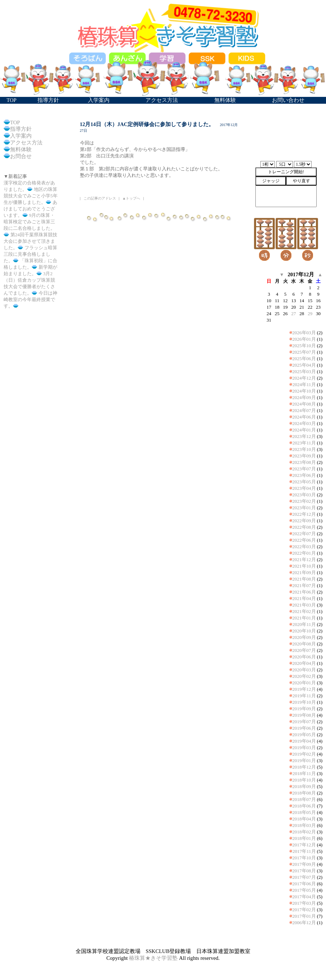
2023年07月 (304, 469)
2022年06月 (304, 540)
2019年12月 (304, 689)
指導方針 (21, 129)
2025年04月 (304, 365)
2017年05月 (304, 890)
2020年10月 (304, 631)
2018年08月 (304, 793)
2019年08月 (304, 715)
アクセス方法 (26, 143)
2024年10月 (304, 391)
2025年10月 (304, 346)
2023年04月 (304, 488)
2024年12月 (304, 378)
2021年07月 (304, 585)
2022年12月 (304, 514)
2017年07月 (304, 877)
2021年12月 (304, 560)
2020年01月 (304, 683)
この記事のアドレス (100, 198)
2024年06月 (304, 417)
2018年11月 (304, 773)
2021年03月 (304, 605)
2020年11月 (304, 624)
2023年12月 (304, 436)
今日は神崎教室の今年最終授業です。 (30, 299)
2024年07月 (304, 410)
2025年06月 (304, 359)
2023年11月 (304, 443)
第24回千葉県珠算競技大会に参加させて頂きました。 (30, 241)
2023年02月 (304, 501)
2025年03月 (304, 372)
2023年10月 (304, 449)
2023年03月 (304, 495)
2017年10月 (304, 858)
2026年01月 (304, 339)
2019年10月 (304, 702)
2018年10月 (304, 780)
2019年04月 (304, 741)
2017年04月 (304, 897)
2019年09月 (304, 709)
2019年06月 (304, 728)
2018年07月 (304, 799)
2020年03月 (304, 670)
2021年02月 (304, 611)
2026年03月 (304, 333)
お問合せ (21, 156)
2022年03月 (304, 547)
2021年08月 (304, 579)
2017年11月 (304, 851)
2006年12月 (304, 923)
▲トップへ (131, 198)
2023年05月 (304, 482)
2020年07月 (304, 650)
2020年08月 (304, 644)
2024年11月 (304, 384)
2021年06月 (304, 592)
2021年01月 (304, 618)
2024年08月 (304, 404)
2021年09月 (304, 572)
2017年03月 (304, 903)
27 (293, 314)
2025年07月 (304, 352)
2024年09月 (304, 397)
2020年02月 (304, 676)
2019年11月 (304, 696)
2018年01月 (304, 838)
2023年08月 (304, 462)
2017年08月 (304, 871)
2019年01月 (304, 760)
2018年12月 (304, 767)
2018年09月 (304, 786)
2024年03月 (304, 423)
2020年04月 (304, 663)
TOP (15, 122)
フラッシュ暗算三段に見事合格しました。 (30, 254)
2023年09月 (304, 456)
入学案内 (21, 136)
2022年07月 (304, 534)
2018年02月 (304, 832)
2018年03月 (304, 825)
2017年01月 (304, 916)
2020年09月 (304, 637)
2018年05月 (304, 812)
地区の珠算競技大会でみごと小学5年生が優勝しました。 (31, 196)
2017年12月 (304, 845)
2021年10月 (304, 566)
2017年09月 (304, 864)
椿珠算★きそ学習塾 (153, 958)
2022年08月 (304, 527)
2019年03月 (304, 748)
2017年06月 (304, 884)
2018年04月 (304, 819)
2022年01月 (304, 553)
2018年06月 (304, 806)
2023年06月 (304, 475)
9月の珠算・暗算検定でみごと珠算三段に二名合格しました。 (29, 222)
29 (310, 314)
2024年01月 (304, 430)
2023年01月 (304, 508)
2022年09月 (304, 521)
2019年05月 (304, 735)
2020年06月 (304, 657)
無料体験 (21, 149)
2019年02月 (304, 754)
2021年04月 (304, 598)
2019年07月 (304, 722)
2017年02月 (304, 910)
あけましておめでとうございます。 (30, 209)
